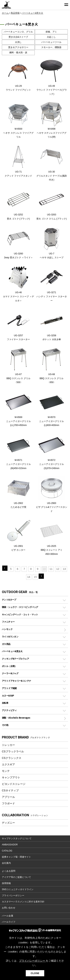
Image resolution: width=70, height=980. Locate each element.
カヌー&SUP (8, 696)
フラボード (8, 803)
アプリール (8, 797)
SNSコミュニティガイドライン (18, 889)
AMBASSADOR (10, 845)
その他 (5, 725)
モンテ (6, 771)
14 (29, 577)
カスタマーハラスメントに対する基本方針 (23, 902)
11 (51, 569)
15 (35, 577)
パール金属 (7, 916)
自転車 (5, 703)
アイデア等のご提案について (16, 877)
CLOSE (35, 973)
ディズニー (8, 823)
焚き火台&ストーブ (18, 37)
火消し (18, 42)
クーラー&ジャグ (10, 673)
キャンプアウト (11, 777)
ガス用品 (6, 644)
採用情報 (6, 883)
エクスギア (8, 764)
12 (58, 569)
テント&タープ (9, 600)
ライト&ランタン (10, 637)
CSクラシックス (12, 758)
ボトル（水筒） (9, 666)
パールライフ (9, 922)
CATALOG (7, 851)
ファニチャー (8, 622)
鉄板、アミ (51, 32)
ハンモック (7, 629)
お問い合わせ (9, 908)
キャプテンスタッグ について (17, 839)
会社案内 (6, 863)
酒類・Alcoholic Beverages (16, 718)
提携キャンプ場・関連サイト (16, 857)
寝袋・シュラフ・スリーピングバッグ (20, 607)
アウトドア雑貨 (9, 688)
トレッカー (8, 745)
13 (64, 569)
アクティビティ (9, 710)
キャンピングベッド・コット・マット (20, 614)
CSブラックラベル (13, 751)
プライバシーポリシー (13, 896)
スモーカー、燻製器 (51, 47)
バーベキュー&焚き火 (12, 651)
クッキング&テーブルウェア (15, 659)
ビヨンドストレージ (14, 784)
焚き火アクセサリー (18, 47)
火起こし (51, 37)
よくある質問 (9, 871)
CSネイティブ (10, 790)
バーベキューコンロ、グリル (18, 32)
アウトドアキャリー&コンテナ (16, 681)
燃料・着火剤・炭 (18, 53)
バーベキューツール (51, 42)
